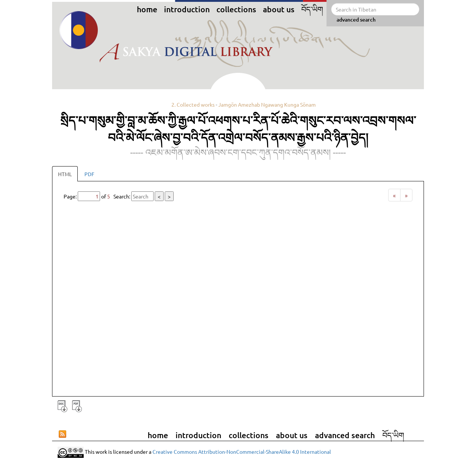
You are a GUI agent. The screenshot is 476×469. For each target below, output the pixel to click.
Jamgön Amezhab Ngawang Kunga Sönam (267, 104)
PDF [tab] (89, 174)
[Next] (406, 195)
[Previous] (394, 195)
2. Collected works (193, 104)
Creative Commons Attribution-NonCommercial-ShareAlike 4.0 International (242, 451)
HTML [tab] (65, 174)
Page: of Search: (119, 196)
